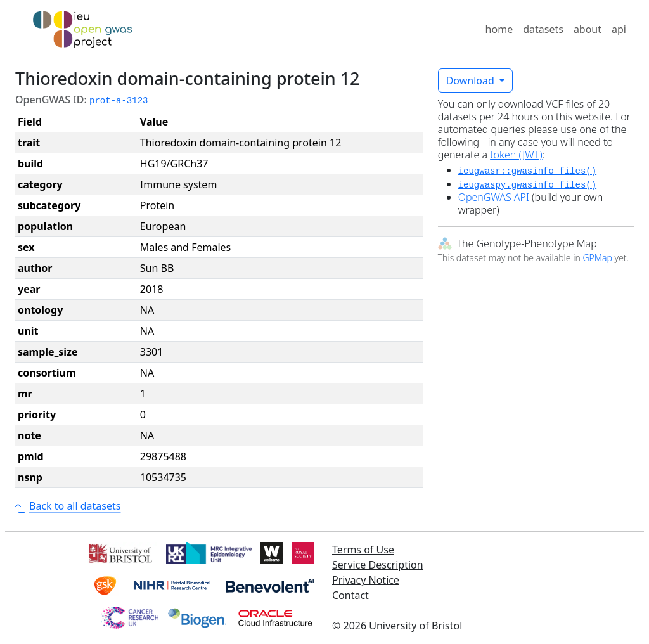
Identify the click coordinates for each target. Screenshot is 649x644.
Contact (350, 595)
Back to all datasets (68, 506)
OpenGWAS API (494, 197)
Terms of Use (363, 550)
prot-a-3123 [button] (119, 101)
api (619, 29)
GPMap (597, 258)
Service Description (378, 565)
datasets (543, 29)
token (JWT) (516, 155)
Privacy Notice (366, 580)
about (588, 29)
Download (472, 80)
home (499, 29)
